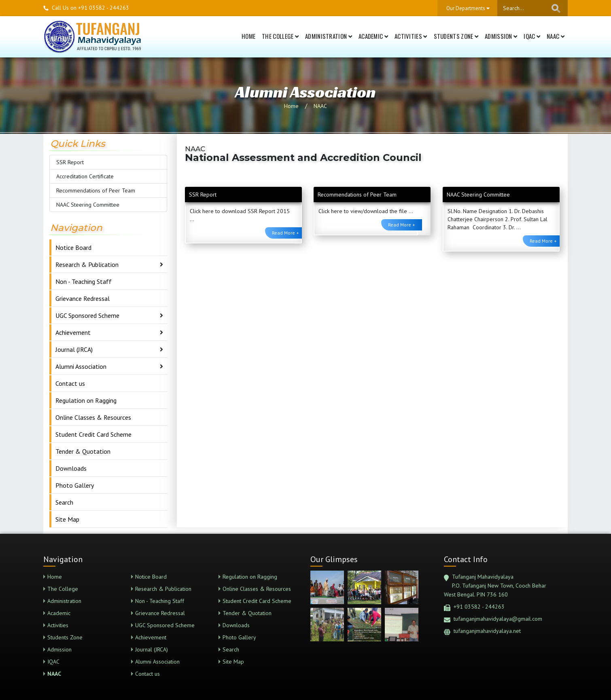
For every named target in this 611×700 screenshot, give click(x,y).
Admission (501, 36)
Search (64, 502)
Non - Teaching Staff (84, 281)
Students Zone (456, 36)
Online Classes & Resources (93, 417)
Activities (411, 36)
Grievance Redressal (83, 298)
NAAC (556, 36)
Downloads (71, 468)
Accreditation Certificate (85, 176)
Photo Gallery (75, 485)
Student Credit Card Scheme (93, 434)
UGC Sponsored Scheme (87, 315)
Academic (373, 36)
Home (248, 36)
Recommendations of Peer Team (96, 190)
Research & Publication (87, 264)
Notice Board (73, 247)
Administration (329, 36)
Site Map (67, 519)
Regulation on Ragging (86, 400)
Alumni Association (81, 366)
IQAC (532, 36)
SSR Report (70, 162)
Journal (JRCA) (74, 349)
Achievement (73, 332)
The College (280, 36)
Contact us (70, 383)
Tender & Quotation (83, 451)
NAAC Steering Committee (88, 205)
